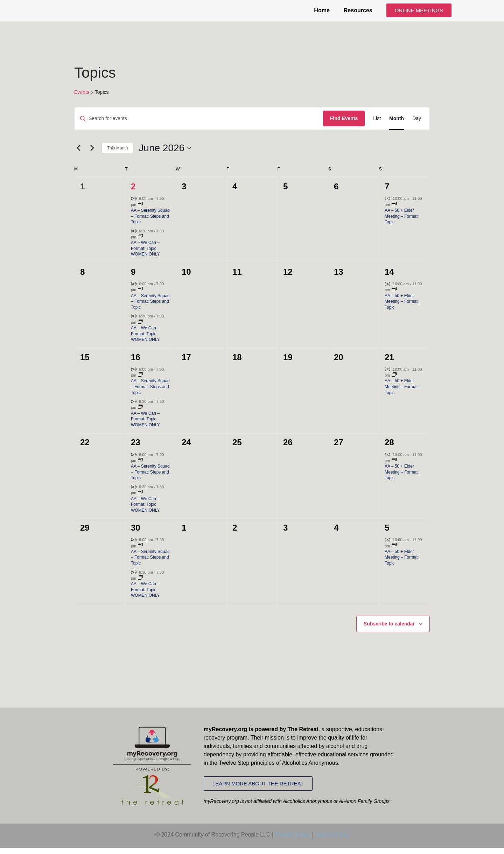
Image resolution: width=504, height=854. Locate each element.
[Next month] (92, 154)
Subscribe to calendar (389, 630)
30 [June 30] (136, 534)
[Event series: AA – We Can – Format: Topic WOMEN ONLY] (140, 243)
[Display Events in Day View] (417, 125)
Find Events (344, 125)
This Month (117, 154)
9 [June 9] (133, 278)
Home (322, 13)
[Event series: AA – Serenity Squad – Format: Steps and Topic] (140, 211)
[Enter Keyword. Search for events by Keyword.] (199, 125)
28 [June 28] (389, 449)
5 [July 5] (387, 534)
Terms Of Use (331, 841)
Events (82, 98)
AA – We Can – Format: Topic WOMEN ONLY (145, 255)
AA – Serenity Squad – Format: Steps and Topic (150, 222)
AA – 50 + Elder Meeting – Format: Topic (402, 222)
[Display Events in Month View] (397, 125)
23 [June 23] (136, 449)
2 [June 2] (133, 193)
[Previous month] (78, 154)
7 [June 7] (387, 193)
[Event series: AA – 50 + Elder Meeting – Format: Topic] (394, 211)
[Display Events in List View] (377, 125)
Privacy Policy (293, 841)
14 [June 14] (389, 278)
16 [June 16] (136, 363)
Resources (358, 13)
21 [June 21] (389, 363)
